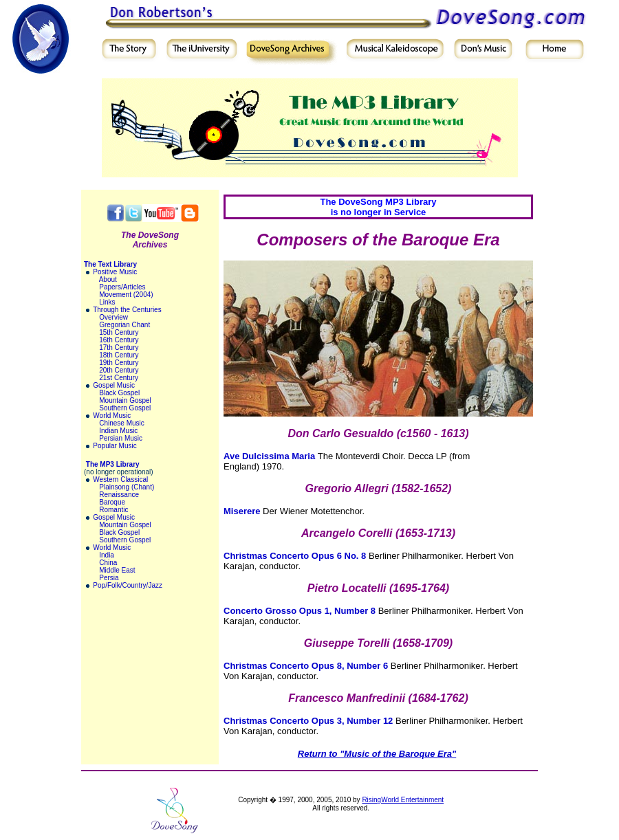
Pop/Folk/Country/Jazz (128, 585)
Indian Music (118, 431)
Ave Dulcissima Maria (269, 456)
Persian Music (121, 438)
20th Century (119, 370)
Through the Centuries (127, 310)
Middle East (117, 570)
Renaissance (119, 495)
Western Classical (120, 479)
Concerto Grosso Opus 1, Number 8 (300, 611)
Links (107, 302)
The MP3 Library (113, 464)
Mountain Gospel (125, 400)
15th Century (119, 332)
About (108, 279)
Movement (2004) (126, 295)
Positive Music (115, 272)
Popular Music (115, 446)
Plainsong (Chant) (127, 487)
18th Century (119, 355)
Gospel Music (114, 385)
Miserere (242, 511)
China (108, 563)
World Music (112, 416)
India (107, 555)
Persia (109, 578)
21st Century (119, 378)
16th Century (119, 340)
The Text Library (110, 264)
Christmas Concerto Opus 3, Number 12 (308, 721)
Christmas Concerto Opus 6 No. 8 (295, 556)
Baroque (112, 502)
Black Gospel (119, 393)
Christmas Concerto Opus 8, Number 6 (306, 666)
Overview (113, 317)
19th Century (119, 363)
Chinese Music (122, 423)
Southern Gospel (125, 408)
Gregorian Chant (124, 325)
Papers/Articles (122, 287)
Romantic (113, 510)
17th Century (119, 347)
